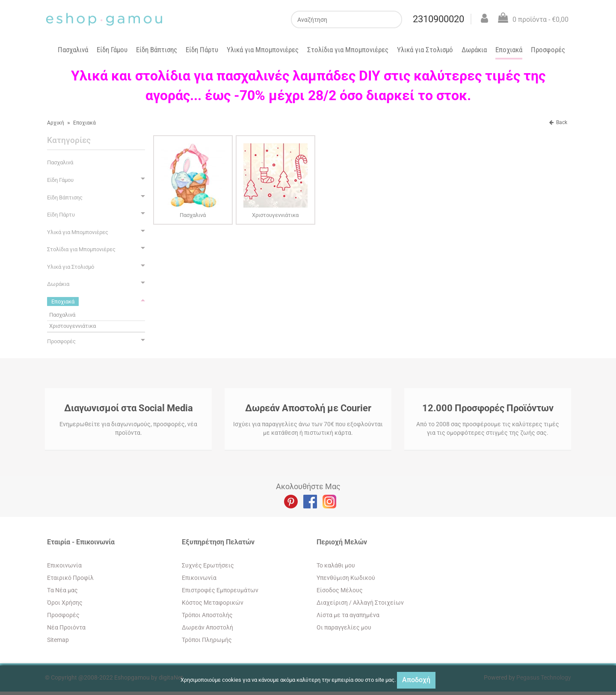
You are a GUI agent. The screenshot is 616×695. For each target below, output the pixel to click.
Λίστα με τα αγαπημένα (348, 615)
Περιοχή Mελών (342, 542)
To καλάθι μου (336, 565)
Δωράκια (474, 50)
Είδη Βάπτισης (157, 50)
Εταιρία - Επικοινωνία (81, 542)
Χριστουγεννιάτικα (73, 326)
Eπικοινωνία (64, 565)
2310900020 (438, 19)
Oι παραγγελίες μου (344, 627)
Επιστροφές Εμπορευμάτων (220, 590)
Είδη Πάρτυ (202, 50)
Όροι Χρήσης (65, 603)
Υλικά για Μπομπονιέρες (263, 50)
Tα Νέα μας (62, 590)
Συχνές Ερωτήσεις (208, 565)
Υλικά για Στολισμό (425, 50)
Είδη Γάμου (112, 50)
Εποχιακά (509, 50)
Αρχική (56, 123)
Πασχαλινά (73, 50)
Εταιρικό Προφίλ (70, 578)
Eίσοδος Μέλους (340, 590)
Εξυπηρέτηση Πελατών (218, 542)
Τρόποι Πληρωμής (207, 640)
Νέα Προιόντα (66, 627)
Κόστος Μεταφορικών (213, 603)
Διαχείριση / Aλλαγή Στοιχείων (360, 603)
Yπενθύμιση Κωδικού (346, 578)
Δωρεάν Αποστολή (207, 627)
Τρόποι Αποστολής (207, 615)
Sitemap (58, 640)
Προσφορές (548, 50)
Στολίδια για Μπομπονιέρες (348, 50)
